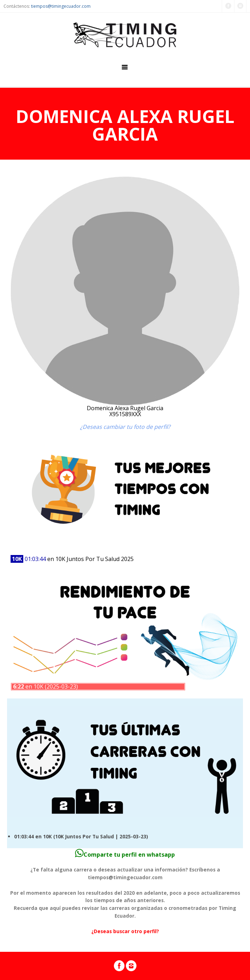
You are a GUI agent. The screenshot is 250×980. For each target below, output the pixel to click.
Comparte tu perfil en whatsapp (125, 855)
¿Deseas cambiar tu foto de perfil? (125, 427)
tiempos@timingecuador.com (61, 6)
